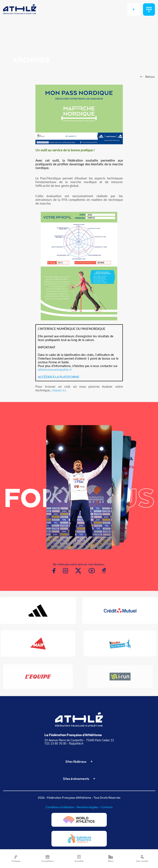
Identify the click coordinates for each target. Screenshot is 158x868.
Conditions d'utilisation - (61, 807)
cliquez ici (59, 390)
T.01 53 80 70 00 (55, 743)
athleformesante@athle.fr (55, 369)
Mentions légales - (89, 807)
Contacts (107, 807)
